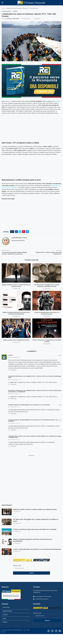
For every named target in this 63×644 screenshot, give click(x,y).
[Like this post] (13, 232)
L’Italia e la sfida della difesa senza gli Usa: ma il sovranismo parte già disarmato (37, 549)
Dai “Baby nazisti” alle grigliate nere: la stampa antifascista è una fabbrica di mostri (36, 520)
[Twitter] (52, 631)
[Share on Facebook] (16, 232)
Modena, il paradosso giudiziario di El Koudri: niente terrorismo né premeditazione (33, 540)
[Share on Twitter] (20, 232)
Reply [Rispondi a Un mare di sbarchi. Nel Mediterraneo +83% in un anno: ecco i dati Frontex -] (60, 405)
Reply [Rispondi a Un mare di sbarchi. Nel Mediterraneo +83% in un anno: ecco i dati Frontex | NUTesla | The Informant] (60, 420)
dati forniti (58, 101)
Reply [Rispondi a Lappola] (60, 355)
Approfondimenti (7, 611)
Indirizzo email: (31, 567)
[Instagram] (56, 631)
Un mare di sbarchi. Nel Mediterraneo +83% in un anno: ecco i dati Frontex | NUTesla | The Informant (33, 421)
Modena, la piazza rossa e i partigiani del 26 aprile (16, 340)
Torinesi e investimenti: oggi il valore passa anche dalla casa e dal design (35, 529)
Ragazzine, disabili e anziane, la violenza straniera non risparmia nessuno (35, 509)
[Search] (60, 3)
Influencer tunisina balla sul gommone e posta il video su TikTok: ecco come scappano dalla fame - (35, 377)
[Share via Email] (27, 232)
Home (3, 8)
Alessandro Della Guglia (13, 19)
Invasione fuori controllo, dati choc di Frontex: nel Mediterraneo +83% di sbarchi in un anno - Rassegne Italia (35, 437)
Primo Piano (6, 607)
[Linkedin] (60, 631)
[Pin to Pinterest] (24, 232)
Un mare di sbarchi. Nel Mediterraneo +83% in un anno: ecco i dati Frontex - (29, 405)
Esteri (4, 618)
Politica (5, 622)
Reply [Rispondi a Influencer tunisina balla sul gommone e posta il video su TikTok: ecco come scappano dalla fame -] (60, 376)
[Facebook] (49, 631)
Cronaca (5, 615)
